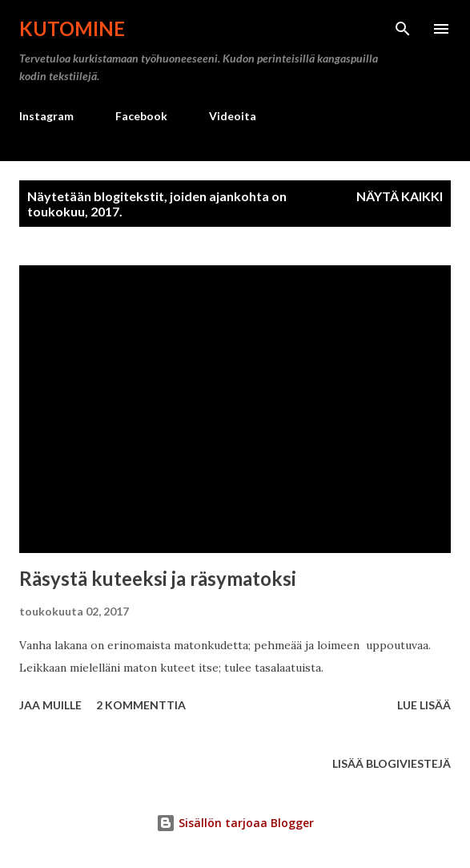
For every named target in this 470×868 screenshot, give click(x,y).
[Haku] (403, 29)
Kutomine (72, 28)
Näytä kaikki (400, 196)
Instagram (46, 116)
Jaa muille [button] (50, 705)
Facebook (141, 116)
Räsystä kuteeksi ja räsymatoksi (158, 578)
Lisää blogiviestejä (392, 763)
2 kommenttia (141, 705)
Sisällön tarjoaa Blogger (235, 823)
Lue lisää (424, 705)
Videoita (233, 116)
